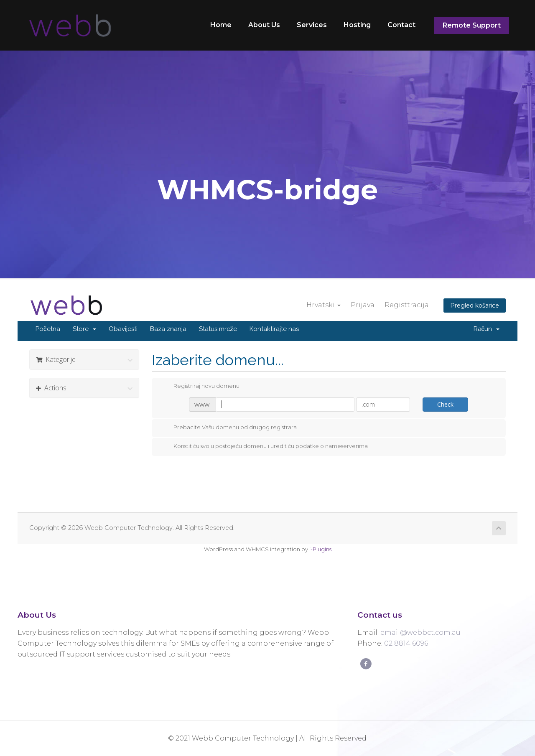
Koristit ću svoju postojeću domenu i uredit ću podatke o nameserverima (264, 446)
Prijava (363, 305)
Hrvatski (324, 305)
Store (84, 329)
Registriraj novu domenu (200, 386)
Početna (48, 329)
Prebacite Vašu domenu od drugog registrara (228, 428)
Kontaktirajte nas (274, 329)
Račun (487, 329)
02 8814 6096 (406, 643)
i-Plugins (320, 549)
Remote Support (472, 25)
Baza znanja (168, 329)
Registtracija (407, 305)
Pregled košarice (475, 305)
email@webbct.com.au (420, 633)
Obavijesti (123, 329)
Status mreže (218, 329)
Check (445, 404)
